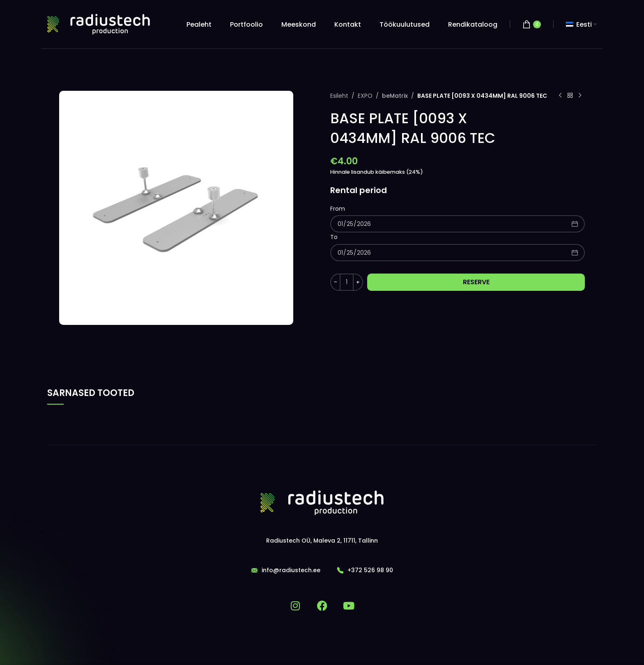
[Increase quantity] (358, 282)
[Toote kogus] (347, 282)
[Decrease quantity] (335, 282)
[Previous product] (560, 96)
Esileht (339, 96)
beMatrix (394, 96)
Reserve (476, 282)
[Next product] (580, 96)
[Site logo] (99, 24)
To (334, 237)
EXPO (365, 96)
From (338, 209)
